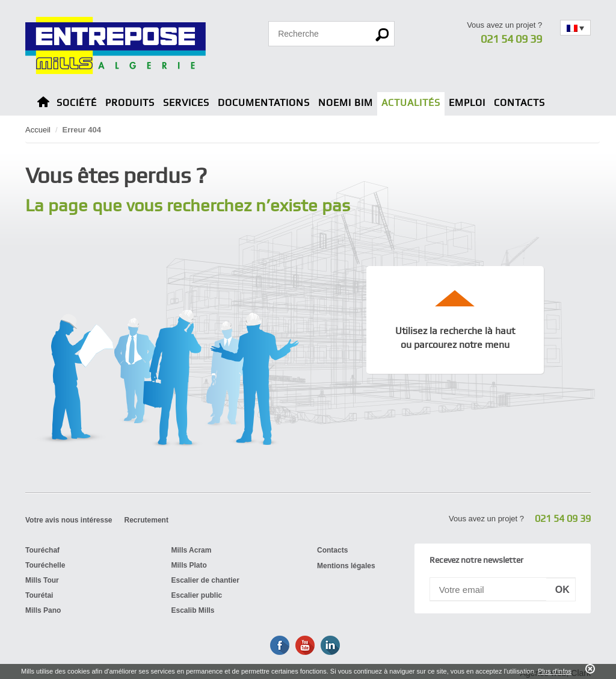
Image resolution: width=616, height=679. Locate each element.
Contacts (519, 103)
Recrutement (146, 520)
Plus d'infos (555, 671)
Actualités (411, 103)
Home (43, 104)
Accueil (38, 130)
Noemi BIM (346, 103)
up (455, 298)
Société (77, 103)
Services (186, 103)
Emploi (467, 103)
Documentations (264, 103)
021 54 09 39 (511, 39)
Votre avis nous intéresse (69, 520)
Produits (130, 103)
